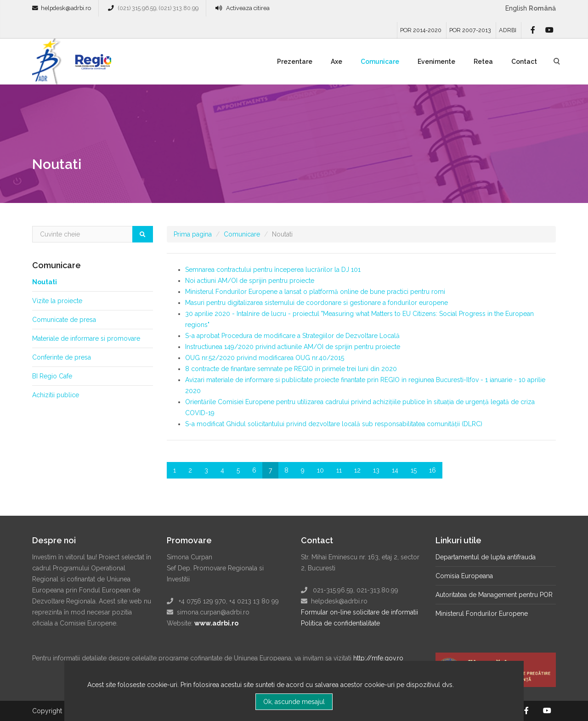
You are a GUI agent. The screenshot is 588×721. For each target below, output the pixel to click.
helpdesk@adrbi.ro (66, 8)
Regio (91, 65)
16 (433, 470)
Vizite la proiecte (57, 301)
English (516, 8)
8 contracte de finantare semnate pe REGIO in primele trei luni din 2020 (291, 369)
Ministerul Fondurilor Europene (482, 614)
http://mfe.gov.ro (378, 658)
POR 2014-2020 (421, 30)
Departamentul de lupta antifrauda (486, 557)
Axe (336, 62)
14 (395, 470)
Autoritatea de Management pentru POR (494, 595)
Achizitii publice (56, 395)
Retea (483, 62)
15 (414, 470)
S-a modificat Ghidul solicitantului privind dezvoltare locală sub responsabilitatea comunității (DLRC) (334, 424)
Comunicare (380, 62)
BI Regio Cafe (52, 376)
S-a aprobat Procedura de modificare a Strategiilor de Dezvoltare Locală (292, 336)
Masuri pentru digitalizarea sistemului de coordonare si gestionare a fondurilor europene (317, 303)
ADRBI (508, 30)
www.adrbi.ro (216, 623)
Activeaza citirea (248, 8)
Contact (524, 62)
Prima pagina (193, 234)
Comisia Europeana (464, 576)
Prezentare (295, 62)
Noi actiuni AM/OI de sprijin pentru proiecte (250, 281)
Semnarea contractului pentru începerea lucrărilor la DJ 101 (273, 270)
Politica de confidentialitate (340, 623)
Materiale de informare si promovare (86, 338)
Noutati (45, 282)
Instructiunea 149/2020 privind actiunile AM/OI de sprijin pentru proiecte (293, 347)
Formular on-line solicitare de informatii (359, 612)
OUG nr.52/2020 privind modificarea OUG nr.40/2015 (265, 358)
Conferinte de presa (62, 357)
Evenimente (436, 62)
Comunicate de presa (64, 320)
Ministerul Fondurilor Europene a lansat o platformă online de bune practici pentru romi (315, 292)
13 (376, 470)
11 (339, 470)
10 (320, 470)
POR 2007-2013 (470, 30)
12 (357, 470)
